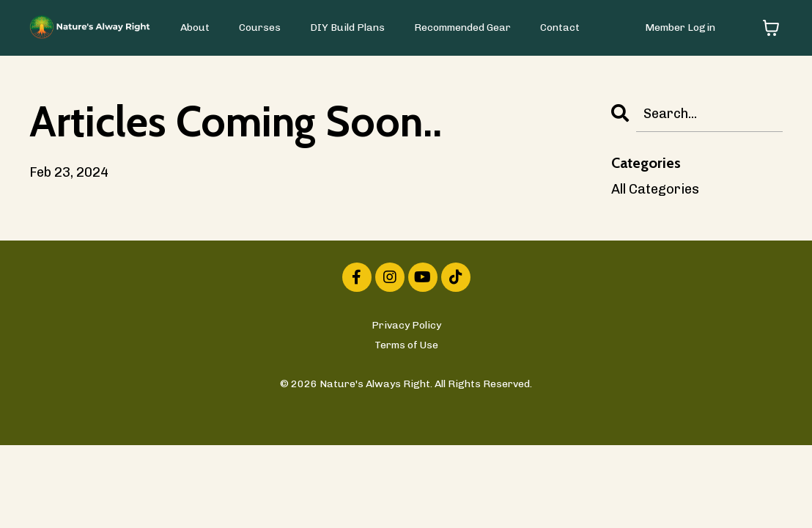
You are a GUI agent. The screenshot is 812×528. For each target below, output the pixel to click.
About (195, 27)
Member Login (680, 27)
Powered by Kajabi (406, 407)
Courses (260, 27)
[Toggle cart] (771, 28)
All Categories (655, 189)
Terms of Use (406, 345)
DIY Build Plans (347, 27)
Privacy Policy (406, 325)
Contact (560, 27)
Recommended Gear (462, 27)
